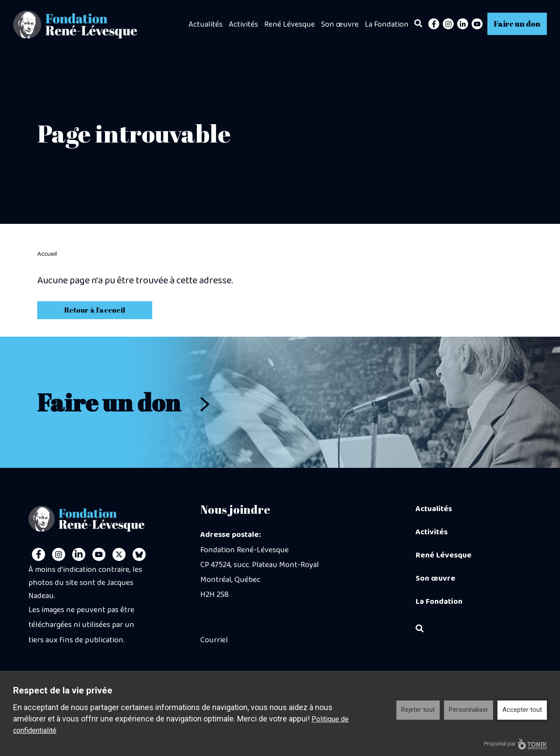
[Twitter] (119, 554)
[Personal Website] (139, 554)
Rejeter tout (418, 710)
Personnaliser (469, 710)
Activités (243, 24)
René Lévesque (290, 24)
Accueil (47, 254)
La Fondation (387, 24)
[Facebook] (434, 24)
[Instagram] (448, 24)
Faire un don (517, 24)
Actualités (206, 24)
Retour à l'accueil (95, 310)
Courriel (214, 640)
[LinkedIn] (463, 24)
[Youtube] (477, 24)
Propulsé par (515, 744)
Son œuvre (340, 24)
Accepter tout (522, 710)
